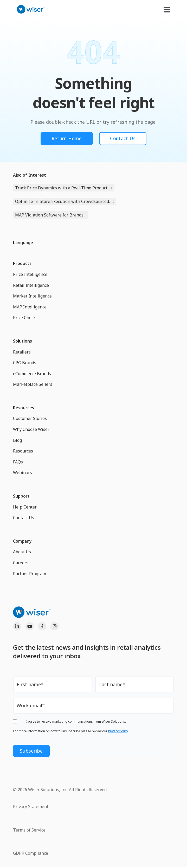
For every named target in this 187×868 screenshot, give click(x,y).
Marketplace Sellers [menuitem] (33, 384)
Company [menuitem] (22, 541)
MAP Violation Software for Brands (49, 215)
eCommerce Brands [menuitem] (32, 374)
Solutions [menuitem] (22, 341)
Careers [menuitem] (21, 563)
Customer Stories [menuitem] (30, 418)
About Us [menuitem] (22, 552)
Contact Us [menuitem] (24, 518)
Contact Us (123, 138)
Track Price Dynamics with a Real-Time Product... (62, 188)
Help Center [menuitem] (25, 507)
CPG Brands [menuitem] (25, 363)
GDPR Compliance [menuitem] (31, 853)
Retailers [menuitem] (22, 352)
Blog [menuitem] (17, 440)
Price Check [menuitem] (24, 318)
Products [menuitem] (22, 263)
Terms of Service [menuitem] (29, 830)
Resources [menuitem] (24, 408)
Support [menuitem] (21, 496)
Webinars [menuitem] (22, 473)
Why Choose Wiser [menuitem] (31, 429)
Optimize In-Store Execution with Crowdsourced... (63, 201)
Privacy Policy (118, 731)
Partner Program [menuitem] (30, 574)
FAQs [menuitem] (18, 462)
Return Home (67, 138)
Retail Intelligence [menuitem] (31, 285)
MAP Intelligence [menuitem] (30, 307)
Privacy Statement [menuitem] (31, 807)
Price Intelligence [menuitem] (30, 274)
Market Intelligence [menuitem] (32, 296)
